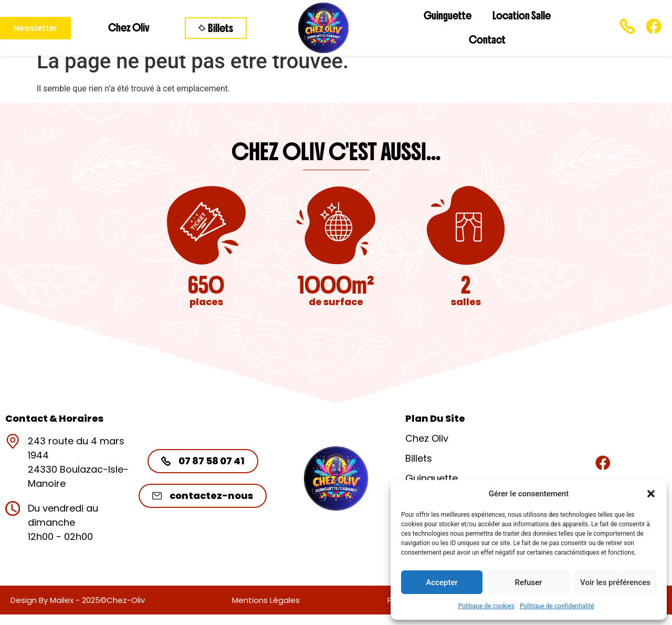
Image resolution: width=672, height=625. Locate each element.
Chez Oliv (129, 28)
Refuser (528, 582)
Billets (419, 458)
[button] (651, 494)
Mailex (62, 600)
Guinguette (448, 15)
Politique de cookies (486, 606)
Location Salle (522, 15)
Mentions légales (266, 600)
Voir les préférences (615, 582)
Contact (487, 40)
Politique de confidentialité (557, 606)
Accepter (442, 582)
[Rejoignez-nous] (603, 463)
